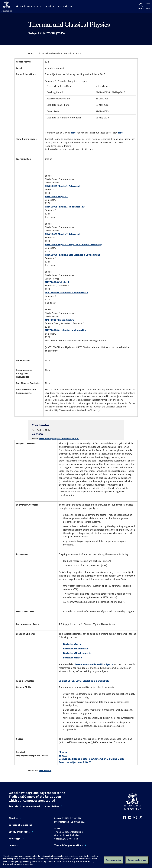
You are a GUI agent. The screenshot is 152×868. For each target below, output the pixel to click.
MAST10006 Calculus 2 (57, 282)
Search (141, 6)
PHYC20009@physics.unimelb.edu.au (59, 439)
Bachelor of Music (73, 658)
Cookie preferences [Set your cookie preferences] (137, 860)
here (73, 133)
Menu (148, 6)
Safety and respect (19, 832)
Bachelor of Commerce (76, 649)
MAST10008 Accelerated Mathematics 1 (66, 330)
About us (13, 818)
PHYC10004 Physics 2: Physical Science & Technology (73, 244)
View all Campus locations (68, 845)
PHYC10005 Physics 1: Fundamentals (65, 207)
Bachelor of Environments (77, 653)
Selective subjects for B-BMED (75, 762)
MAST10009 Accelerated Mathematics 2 (66, 293)
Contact (13, 846)
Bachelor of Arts (72, 644)
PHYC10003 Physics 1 (56, 196)
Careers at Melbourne (20, 825)
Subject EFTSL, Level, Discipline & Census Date (84, 681)
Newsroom (15, 839)
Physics (63, 752)
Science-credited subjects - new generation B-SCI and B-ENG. (92, 759)
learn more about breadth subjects (94, 664)
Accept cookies (113, 860)
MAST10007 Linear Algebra (59, 320)
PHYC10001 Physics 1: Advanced (62, 186)
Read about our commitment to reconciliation (34, 806)
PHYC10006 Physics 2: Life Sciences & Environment (72, 255)
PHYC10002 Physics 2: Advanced (62, 234)
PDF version (45, 770)
